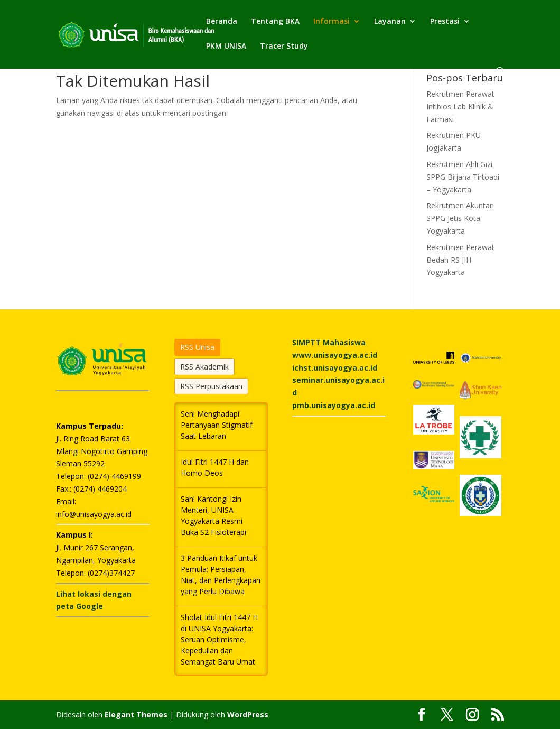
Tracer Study (284, 47)
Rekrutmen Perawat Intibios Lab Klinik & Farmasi (460, 107)
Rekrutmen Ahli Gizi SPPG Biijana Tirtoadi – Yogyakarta (463, 177)
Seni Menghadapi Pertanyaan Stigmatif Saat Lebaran (217, 425)
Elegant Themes (136, 714)
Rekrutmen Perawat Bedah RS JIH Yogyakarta (460, 260)
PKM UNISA (226, 47)
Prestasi (445, 22)
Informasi (332, 22)
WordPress (248, 714)
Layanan (390, 22)
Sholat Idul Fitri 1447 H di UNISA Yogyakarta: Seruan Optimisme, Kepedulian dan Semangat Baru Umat (219, 639)
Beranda (222, 22)
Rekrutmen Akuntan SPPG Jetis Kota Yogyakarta (460, 218)
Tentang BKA (275, 22)
